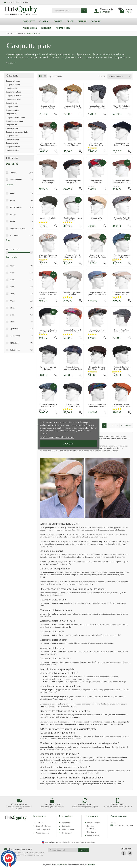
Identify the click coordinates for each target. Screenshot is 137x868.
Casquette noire (12, 136)
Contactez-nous (93, 835)
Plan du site (92, 832)
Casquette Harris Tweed (15, 117)
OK (84, 11)
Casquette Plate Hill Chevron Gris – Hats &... (122, 220)
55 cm (12, 273)
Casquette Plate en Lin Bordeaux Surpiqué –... (122, 181)
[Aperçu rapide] (56, 114)
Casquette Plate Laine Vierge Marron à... (73, 144)
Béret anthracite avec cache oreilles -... (48, 368)
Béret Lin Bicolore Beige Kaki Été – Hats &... (97, 257)
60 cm (12, 308)
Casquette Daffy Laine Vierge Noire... (73, 181)
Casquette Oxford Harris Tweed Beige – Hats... (48, 108)
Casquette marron (13, 147)
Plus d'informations (47, 437)
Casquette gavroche (14, 95)
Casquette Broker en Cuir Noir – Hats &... (122, 368)
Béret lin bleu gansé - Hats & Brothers (122, 256)
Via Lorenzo (14, 235)
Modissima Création (18, 228)
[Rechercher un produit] (67, 11)
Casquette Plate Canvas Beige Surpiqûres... (97, 220)
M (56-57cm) (15, 336)
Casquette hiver (12, 128)
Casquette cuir (12, 103)
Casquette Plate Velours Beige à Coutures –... (48, 183)
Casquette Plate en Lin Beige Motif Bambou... (48, 256)
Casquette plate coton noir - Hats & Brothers (48, 331)
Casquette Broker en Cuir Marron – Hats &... (97, 368)
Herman (13, 214)
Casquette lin (11, 114)
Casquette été (11, 125)
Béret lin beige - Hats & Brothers (73, 293)
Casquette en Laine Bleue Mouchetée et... (97, 107)
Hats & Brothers (16, 207)
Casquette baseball (14, 99)
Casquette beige (12, 150)
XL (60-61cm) (15, 350)
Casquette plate (12, 88)
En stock (13, 173)
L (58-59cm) (15, 329)
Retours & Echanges (43, 826)
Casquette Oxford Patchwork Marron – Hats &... (97, 332)
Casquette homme (13, 81)
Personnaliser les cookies (65, 437)
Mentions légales (94, 823)
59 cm (12, 301)
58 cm (12, 294)
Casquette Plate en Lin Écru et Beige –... (122, 293)
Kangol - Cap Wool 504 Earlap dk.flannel (122, 331)
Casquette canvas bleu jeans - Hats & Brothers (97, 293)
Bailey (12, 193)
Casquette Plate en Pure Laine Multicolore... (97, 183)
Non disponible (16, 180)
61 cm (12, 315)
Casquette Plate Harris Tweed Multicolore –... (73, 331)
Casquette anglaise (13, 92)
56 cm (12, 280)
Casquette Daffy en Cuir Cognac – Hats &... (122, 405)
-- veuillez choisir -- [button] (116, 76)
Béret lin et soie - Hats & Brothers (73, 219)
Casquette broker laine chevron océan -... (48, 405)
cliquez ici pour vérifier (87, 842)
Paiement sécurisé (42, 833)
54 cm (12, 266)
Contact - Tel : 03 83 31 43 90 (17, 2)
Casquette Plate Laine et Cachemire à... (122, 107)
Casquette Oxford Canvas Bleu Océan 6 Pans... (73, 257)
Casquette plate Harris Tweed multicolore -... (97, 405)
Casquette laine (12, 106)
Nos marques (66, 833)
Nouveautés (66, 826)
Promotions (66, 823)
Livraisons (39, 823)
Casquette (12, 76)
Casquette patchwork (14, 121)
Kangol (13, 221)
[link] (124, 853)
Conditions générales (43, 829)
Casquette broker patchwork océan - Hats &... (73, 369)
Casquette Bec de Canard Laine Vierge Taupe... (48, 145)
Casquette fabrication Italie (17, 132)
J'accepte (68, 444)
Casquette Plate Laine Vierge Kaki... (48, 219)
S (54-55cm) (14, 343)
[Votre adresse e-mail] (63, 850)
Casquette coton (12, 110)
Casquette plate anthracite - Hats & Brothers (73, 406)
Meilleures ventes (68, 829)
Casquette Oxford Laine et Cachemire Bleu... (122, 145)
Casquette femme (13, 85)
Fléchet (13, 200)
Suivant (128, 426)
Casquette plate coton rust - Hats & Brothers (48, 293)
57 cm (12, 287)
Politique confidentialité (90, 827)
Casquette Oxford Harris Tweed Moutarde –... (73, 108)
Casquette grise (12, 143)
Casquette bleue (12, 139)
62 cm (12, 322)
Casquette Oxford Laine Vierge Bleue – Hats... (97, 145)
